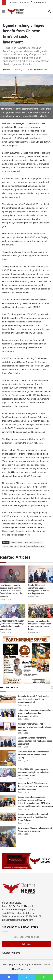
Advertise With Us (11, 953)
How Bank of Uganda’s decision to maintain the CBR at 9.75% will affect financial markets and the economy (11, 591)
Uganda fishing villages (36, 546)
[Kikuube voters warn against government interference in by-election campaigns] (8, 727)
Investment (29, 542)
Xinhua (8, 70)
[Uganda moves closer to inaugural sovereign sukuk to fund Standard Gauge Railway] (40, 611)
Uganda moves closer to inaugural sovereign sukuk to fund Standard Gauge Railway (33, 817)
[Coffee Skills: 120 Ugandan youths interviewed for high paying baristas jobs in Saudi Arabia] (13, 611)
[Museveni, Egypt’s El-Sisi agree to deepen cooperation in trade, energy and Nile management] (8, 787)
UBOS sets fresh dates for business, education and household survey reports (34, 755)
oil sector (39, 542)
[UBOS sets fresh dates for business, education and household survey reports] (8, 758)
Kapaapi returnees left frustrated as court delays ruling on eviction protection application (33, 699)
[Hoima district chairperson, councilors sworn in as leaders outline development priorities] (8, 713)
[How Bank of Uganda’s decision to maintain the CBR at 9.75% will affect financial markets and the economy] (13, 574)
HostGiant (36, 969)
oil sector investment (10, 546)
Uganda (23, 546)
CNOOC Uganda (17, 542)
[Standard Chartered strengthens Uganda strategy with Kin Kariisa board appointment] (40, 574)
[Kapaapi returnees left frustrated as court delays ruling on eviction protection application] (8, 699)
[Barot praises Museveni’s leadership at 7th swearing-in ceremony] (8, 837)
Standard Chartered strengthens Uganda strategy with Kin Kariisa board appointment (35, 741)
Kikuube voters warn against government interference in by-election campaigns (35, 727)
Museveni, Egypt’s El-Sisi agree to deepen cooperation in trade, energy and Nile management (34, 786)
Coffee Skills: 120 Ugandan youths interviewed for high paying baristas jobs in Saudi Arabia (33, 772)
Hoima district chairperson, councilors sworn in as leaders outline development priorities (35, 713)
